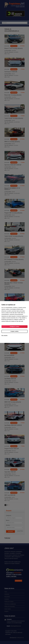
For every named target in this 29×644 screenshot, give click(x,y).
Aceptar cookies (14, 331)
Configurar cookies (14, 327)
